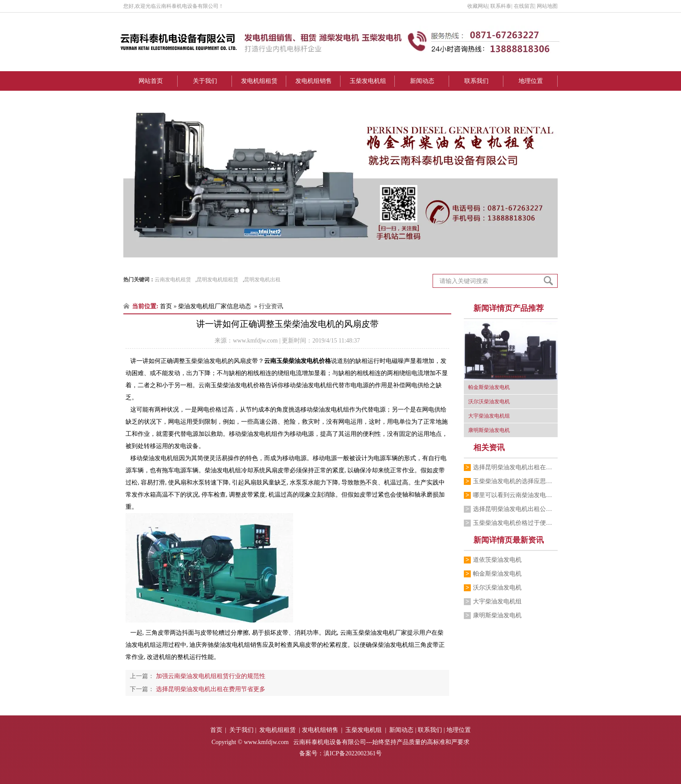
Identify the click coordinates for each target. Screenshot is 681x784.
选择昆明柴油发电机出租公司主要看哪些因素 (515, 509)
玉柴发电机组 (368, 81)
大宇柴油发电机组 (497, 601)
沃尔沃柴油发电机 (497, 588)
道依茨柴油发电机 (497, 560)
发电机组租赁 (259, 81)
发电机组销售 (314, 81)
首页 (166, 306)
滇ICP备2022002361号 (353, 753)
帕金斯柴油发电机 (497, 574)
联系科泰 (501, 6)
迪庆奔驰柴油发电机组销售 (226, 645)
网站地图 (547, 6)
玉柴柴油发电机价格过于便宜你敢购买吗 (515, 523)
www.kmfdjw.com (255, 341)
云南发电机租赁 (173, 280)
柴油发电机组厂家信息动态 (215, 306)
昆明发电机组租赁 (218, 280)
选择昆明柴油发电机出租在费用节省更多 (515, 467)
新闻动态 (422, 81)
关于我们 (205, 81)
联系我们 (476, 81)
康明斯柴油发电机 (497, 615)
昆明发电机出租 (262, 280)
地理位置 (531, 81)
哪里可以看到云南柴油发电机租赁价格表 (515, 495)
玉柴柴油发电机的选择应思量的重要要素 (515, 481)
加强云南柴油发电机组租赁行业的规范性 (210, 676)
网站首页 (151, 81)
